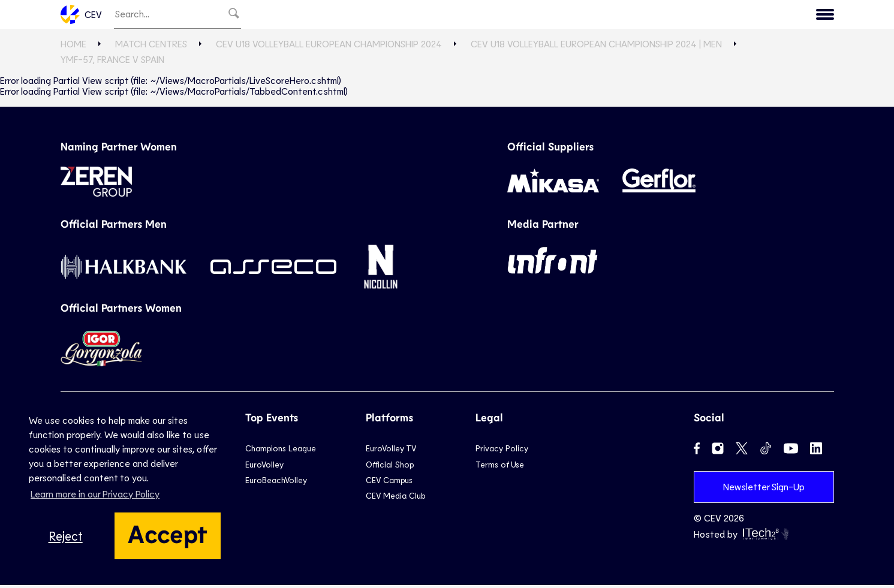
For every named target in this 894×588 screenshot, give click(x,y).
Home (73, 46)
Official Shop (390, 467)
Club (381, 16)
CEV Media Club (395, 498)
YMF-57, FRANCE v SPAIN (112, 62)
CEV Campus (389, 483)
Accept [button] (168, 533)
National (432, 16)
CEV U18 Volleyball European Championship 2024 (329, 46)
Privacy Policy (502, 451)
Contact (803, 16)
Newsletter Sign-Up (764, 489)
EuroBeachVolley (276, 483)
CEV (81, 16)
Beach (487, 16)
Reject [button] (66, 536)
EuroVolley (264, 467)
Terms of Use (500, 467)
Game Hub (635, 16)
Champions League (281, 451)
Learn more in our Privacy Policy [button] (95, 494)
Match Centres (151, 46)
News (578, 16)
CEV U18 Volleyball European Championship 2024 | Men (596, 46)
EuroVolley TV (318, 16)
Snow (533, 16)
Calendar (702, 16)
